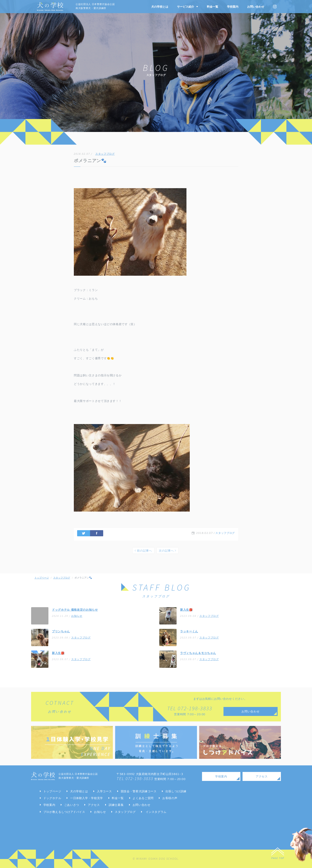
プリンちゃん (61, 631)
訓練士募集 (116, 805)
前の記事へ (143, 551)
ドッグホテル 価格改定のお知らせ (75, 610)
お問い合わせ (256, 7)
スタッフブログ (105, 154)
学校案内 (233, 7)
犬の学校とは (160, 7)
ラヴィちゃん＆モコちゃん (198, 653)
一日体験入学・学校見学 (87, 798)
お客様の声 (170, 798)
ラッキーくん (189, 631)
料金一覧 (213, 7)
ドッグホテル (52, 798)
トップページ (42, 578)
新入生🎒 (186, 610)
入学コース (104, 791)
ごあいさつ (72, 805)
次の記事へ (168, 551)
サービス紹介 (188, 7)
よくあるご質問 (143, 798)
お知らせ (77, 616)
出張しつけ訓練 (176, 791)
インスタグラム (156, 812)
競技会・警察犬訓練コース (139, 791)
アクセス (94, 805)
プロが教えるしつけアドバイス (64, 812)
